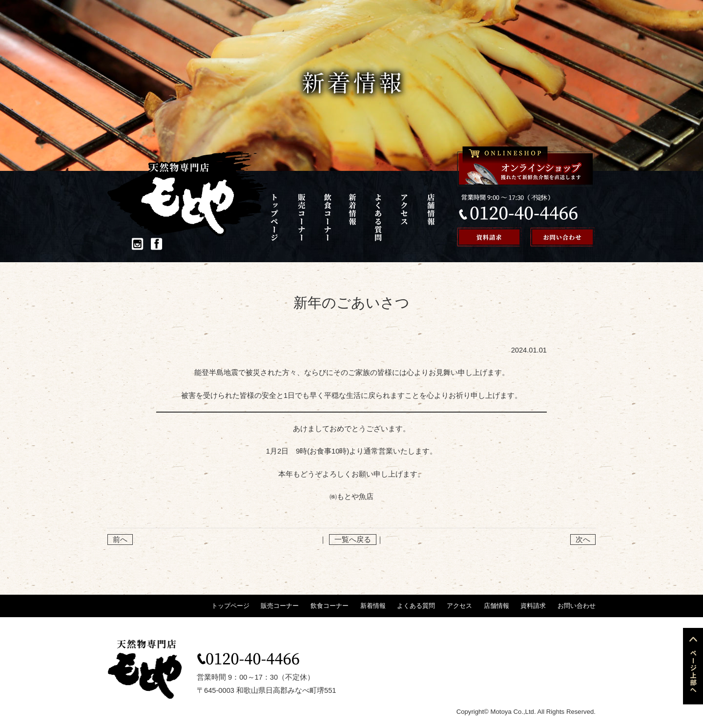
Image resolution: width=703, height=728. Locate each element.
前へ (120, 540)
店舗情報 (430, 217)
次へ (583, 540)
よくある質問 (380, 217)
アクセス (404, 217)
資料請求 (533, 606)
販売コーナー (305, 217)
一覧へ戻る (353, 540)
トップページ (280, 217)
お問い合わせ (577, 606)
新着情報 (355, 217)
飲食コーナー (330, 217)
